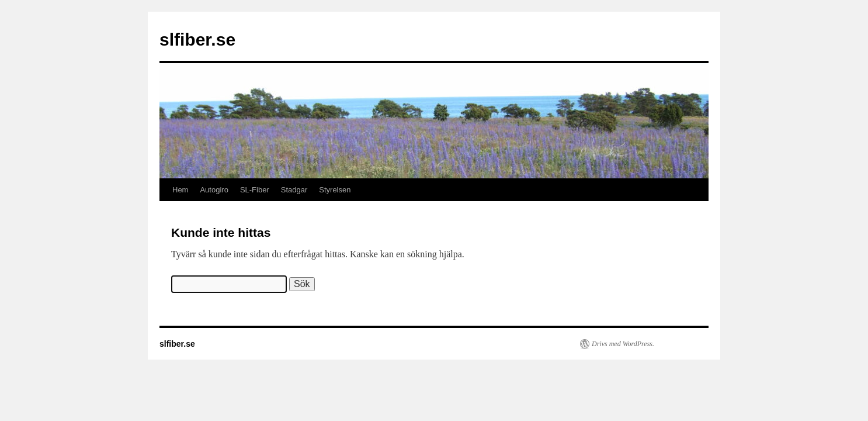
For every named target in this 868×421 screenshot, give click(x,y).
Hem (180, 190)
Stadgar (294, 190)
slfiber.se (197, 39)
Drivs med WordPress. (623, 344)
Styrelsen (335, 190)
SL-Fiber (255, 190)
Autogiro (214, 190)
